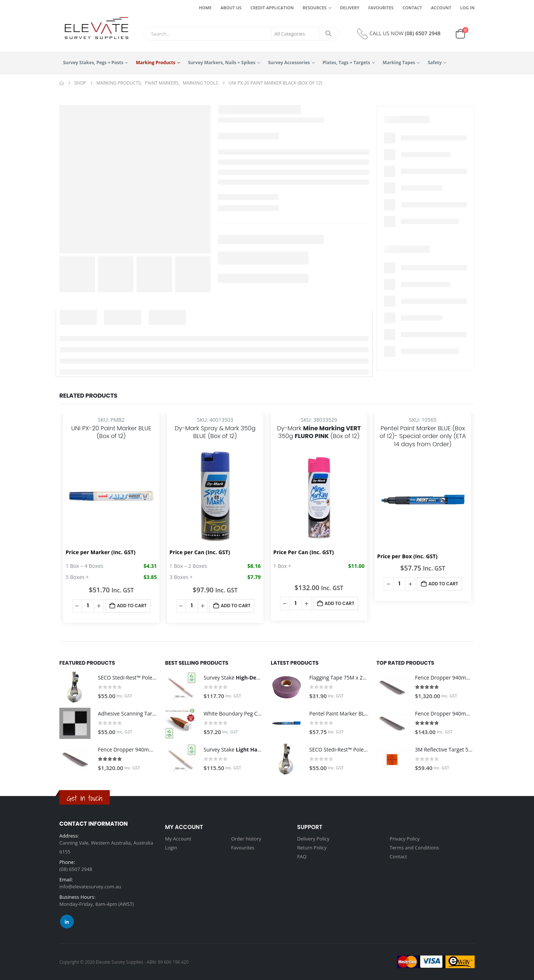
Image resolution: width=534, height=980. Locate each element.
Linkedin (67, 922)
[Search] (329, 34)
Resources (315, 8)
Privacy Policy (405, 839)
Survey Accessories (289, 63)
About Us (231, 8)
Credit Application (272, 8)
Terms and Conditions (414, 848)
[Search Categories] (295, 34)
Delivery (350, 8)
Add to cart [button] (132, 606)
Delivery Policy (313, 839)
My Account (178, 839)
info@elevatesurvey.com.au (90, 887)
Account (441, 8)
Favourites (381, 8)
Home (205, 8)
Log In (467, 8)
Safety (435, 63)
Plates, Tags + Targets (346, 63)
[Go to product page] (75, 687)
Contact (412, 8)
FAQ (302, 856)
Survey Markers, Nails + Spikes (222, 63)
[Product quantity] (88, 606)
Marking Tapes (399, 63)
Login (171, 848)
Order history (246, 839)
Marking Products (155, 63)
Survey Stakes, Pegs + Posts (93, 63)
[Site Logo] (94, 29)
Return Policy (312, 848)
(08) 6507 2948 (423, 33)
